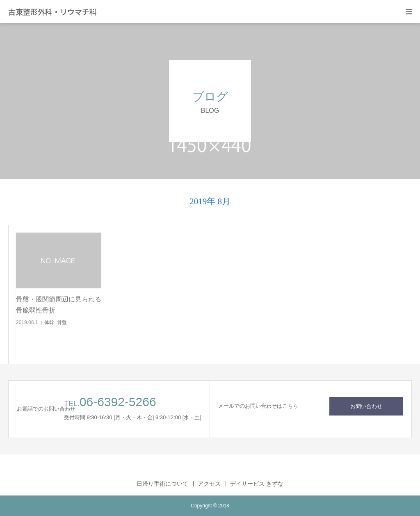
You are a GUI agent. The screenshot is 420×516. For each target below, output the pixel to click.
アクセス (209, 484)
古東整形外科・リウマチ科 (52, 11)
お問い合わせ (366, 406)
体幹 (49, 322)
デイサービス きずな (257, 484)
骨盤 (62, 322)
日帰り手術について (162, 484)
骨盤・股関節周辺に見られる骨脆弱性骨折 (59, 305)
